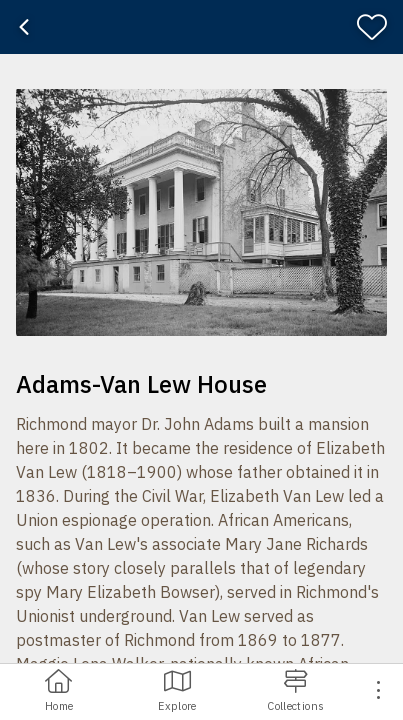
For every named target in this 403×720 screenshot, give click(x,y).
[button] (201, 212)
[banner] (201, 27)
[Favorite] (376, 27)
